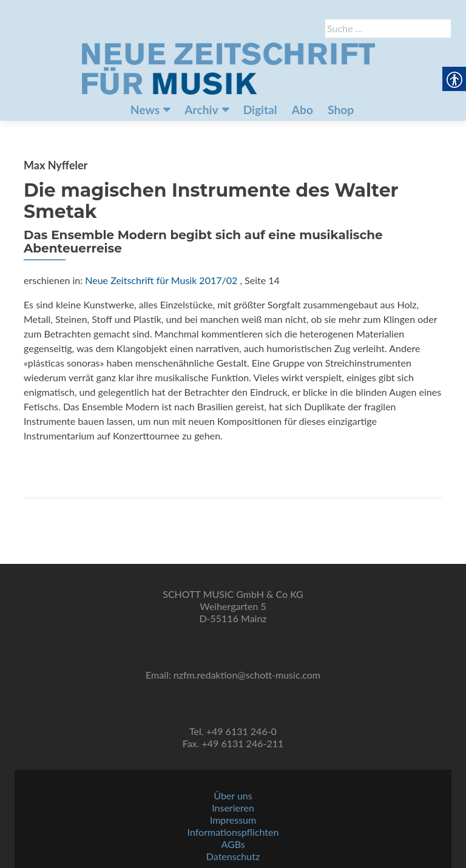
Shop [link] (341, 110)
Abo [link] (302, 110)
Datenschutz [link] (233, 856)
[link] (228, 67)
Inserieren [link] (233, 808)
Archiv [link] (201, 110)
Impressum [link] (233, 820)
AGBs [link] (233, 844)
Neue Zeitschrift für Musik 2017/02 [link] (161, 280)
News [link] (145, 110)
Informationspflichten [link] (233, 832)
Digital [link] (260, 110)
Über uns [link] (233, 795)
